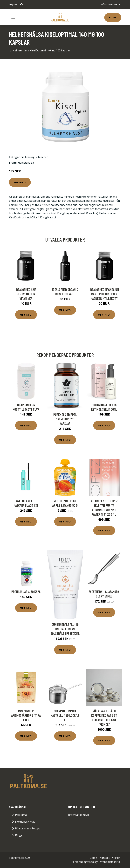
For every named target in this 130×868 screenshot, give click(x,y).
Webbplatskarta (110, 862)
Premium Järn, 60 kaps (26, 592)
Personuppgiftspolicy (85, 862)
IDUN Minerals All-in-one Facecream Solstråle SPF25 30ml (65, 629)
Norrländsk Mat (25, 822)
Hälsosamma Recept (27, 828)
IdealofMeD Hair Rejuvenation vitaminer (26, 294)
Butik (113, 17)
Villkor (116, 858)
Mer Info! (20, 182)
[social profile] (21, 4)
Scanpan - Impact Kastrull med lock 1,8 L (65, 715)
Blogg (19, 835)
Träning (30, 157)
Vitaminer (42, 157)
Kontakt (105, 858)
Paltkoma (21, 815)
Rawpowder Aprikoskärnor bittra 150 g (26, 715)
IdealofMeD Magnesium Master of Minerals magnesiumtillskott (104, 294)
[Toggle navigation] (13, 17)
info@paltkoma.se (110, 4)
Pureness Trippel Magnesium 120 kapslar (65, 419)
